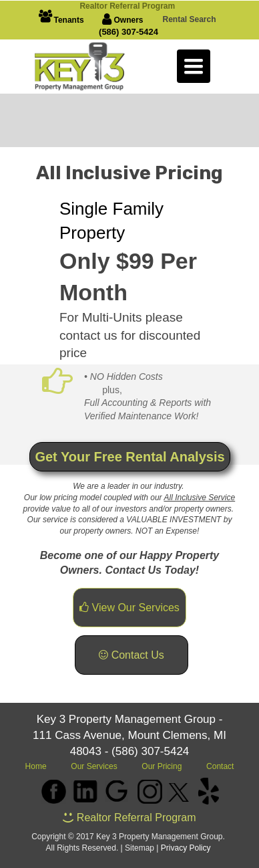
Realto (128, 6)
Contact (220, 766)
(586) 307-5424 (128, 32)
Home (36, 766)
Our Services (95, 766)
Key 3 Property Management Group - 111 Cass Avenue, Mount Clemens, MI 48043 (129, 735)
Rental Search (189, 19)
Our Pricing (162, 766)
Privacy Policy (186, 848)
